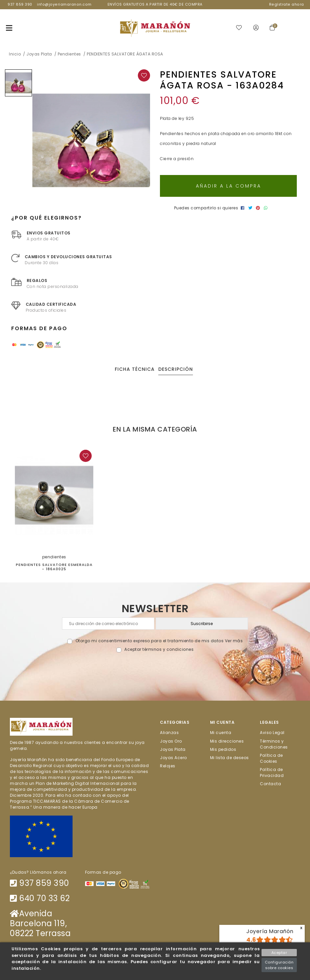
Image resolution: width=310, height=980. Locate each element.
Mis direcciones (227, 741)
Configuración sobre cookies (279, 965)
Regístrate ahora (287, 4)
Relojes (168, 766)
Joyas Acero (173, 758)
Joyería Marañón (270, 931)
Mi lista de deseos (230, 758)
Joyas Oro (171, 741)
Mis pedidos (223, 749)
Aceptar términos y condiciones (159, 649)
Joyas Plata (173, 749)
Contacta (270, 784)
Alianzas (169, 733)
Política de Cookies (271, 758)
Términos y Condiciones (274, 744)
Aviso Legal (272, 733)
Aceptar (279, 953)
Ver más (234, 641)
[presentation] (155, 668)
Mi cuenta (221, 733)
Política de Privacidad (272, 772)
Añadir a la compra (229, 186)
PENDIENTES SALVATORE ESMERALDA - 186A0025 (54, 567)
